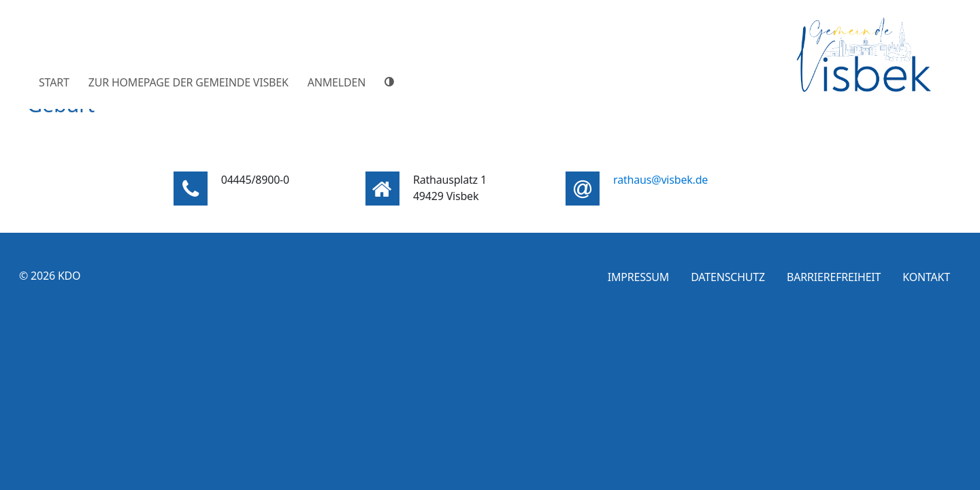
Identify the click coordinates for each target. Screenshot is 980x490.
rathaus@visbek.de (660, 180)
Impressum (639, 277)
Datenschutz (728, 277)
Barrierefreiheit (834, 277)
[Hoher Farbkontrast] (391, 82)
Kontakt (926, 277)
